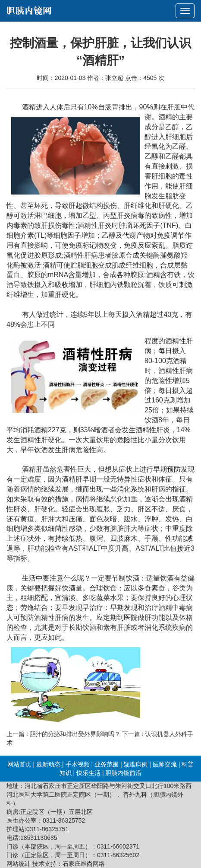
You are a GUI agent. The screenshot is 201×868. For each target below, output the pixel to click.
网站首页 (19, 764)
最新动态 (48, 764)
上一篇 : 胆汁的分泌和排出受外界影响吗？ (63, 734)
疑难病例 (135, 764)
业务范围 (107, 764)
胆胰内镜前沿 (123, 773)
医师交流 (165, 764)
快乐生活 (88, 773)
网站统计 (19, 864)
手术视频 (78, 764)
